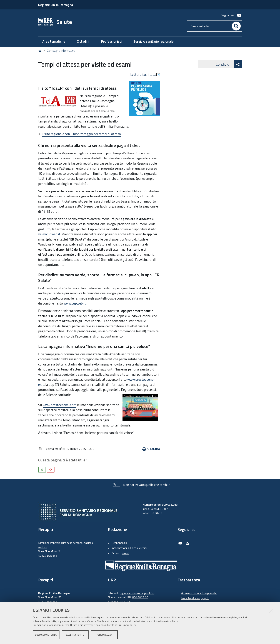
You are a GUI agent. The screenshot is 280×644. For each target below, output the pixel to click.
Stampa (151, 449)
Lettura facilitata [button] (145, 75)
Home (41, 51)
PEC (130, 602)
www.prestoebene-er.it (59, 405)
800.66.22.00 (140, 597)
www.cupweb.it (49, 234)
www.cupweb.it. (75, 303)
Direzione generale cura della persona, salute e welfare (66, 545)
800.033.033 (170, 505)
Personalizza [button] (104, 635)
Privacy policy (129, 625)
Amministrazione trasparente (199, 593)
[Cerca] (236, 26)
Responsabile (120, 543)
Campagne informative (61, 51)
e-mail (125, 553)
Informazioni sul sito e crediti (129, 548)
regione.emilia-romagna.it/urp (138, 593)
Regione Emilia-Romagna (56, 5)
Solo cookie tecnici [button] (46, 635)
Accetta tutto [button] (75, 635)
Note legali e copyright (195, 598)
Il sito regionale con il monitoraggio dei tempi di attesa (81, 134)
